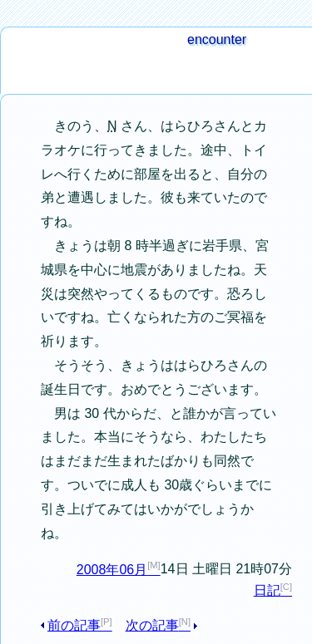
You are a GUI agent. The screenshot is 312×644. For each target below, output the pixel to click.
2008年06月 (112, 570)
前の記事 (74, 625)
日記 (267, 590)
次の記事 (152, 625)
